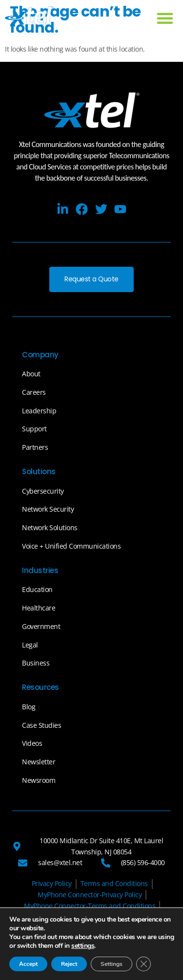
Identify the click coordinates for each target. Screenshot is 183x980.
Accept (28, 964)
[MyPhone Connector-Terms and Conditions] (90, 906)
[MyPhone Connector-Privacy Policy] (90, 895)
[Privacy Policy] (52, 884)
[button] (165, 18)
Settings (112, 964)
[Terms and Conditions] (114, 884)
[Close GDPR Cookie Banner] (143, 964)
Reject (69, 964)
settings (83, 946)
